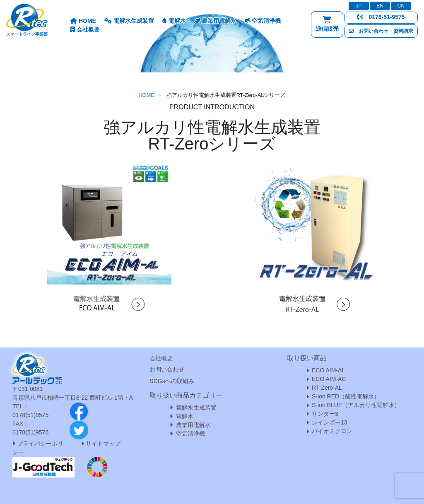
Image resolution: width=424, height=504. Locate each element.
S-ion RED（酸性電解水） (346, 396)
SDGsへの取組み (172, 381)
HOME (83, 21)
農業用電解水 (215, 21)
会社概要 (85, 29)
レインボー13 (330, 422)
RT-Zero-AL (327, 388)
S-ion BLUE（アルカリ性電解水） (356, 405)
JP (359, 6)
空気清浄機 (263, 21)
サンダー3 (325, 414)
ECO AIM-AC (329, 379)
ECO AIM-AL (328, 370)
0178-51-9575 (381, 17)
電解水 (174, 21)
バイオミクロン (332, 431)
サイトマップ (103, 444)
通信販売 (327, 26)
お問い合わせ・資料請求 (381, 31)
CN (401, 6)
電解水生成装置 (129, 21)
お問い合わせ (167, 369)
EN (380, 6)
